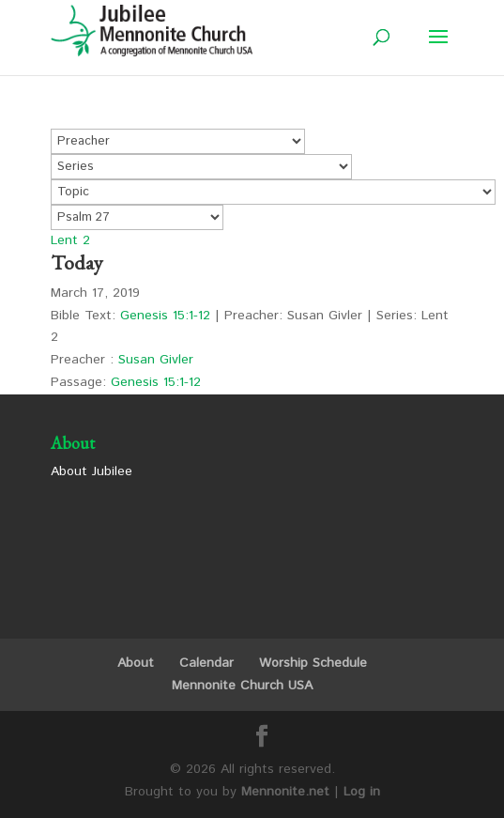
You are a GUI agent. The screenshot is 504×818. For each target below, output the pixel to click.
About (136, 663)
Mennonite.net (285, 792)
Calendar (206, 663)
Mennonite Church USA (242, 686)
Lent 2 (70, 240)
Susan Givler (156, 360)
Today (77, 262)
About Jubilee (92, 471)
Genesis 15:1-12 (165, 316)
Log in (362, 792)
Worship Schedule (313, 663)
